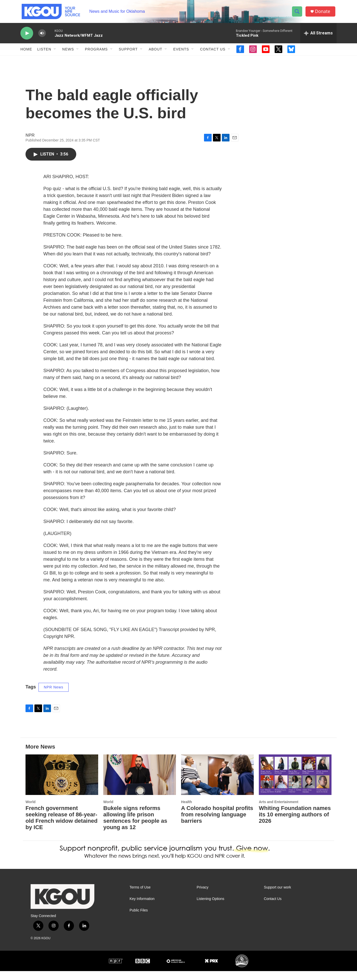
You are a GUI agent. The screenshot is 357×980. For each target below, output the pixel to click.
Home (26, 53)
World (30, 811)
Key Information (142, 908)
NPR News (54, 696)
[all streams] (318, 37)
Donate (324, 13)
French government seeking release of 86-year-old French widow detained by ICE (61, 827)
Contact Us (213, 53)
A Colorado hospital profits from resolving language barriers (217, 824)
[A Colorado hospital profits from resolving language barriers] (217, 784)
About (155, 53)
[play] (27, 37)
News (68, 53)
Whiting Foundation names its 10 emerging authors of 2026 (295, 824)
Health (187, 811)
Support (128, 53)
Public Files (139, 919)
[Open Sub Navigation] (55, 53)
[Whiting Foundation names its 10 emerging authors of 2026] (295, 784)
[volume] (42, 37)
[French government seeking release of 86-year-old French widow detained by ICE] (62, 784)
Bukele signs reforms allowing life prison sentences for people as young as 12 (135, 827)
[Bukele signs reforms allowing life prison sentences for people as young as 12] (140, 784)
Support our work (278, 896)
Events (181, 53)
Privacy (202, 896)
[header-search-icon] (298, 14)
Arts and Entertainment (279, 811)
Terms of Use (140, 896)
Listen (44, 53)
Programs (96, 53)
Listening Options (210, 908)
